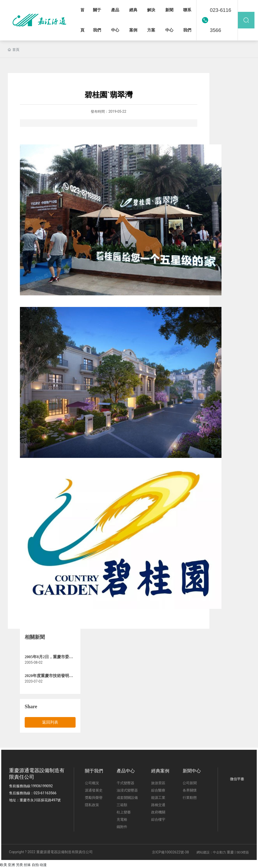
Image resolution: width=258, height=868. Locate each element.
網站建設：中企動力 (211, 852)
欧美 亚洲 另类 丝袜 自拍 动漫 (23, 865)
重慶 (230, 852)
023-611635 (43, 793)
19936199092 (42, 786)
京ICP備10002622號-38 (170, 852)
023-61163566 (221, 20)
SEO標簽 (243, 852)
